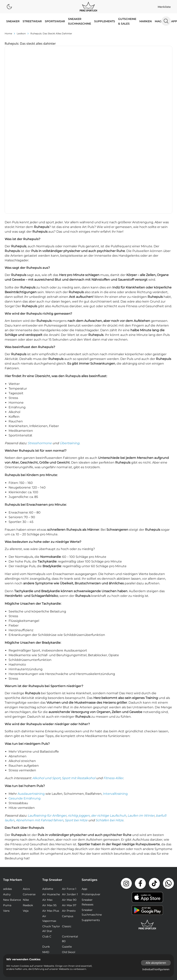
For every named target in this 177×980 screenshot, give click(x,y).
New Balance (12, 811)
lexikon (21, 33)
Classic (67, 838)
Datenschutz (164, 898)
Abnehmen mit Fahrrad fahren (40, 732)
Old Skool (69, 864)
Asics (26, 800)
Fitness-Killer (113, 690)
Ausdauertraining (31, 705)
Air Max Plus (51, 822)
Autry (7, 806)
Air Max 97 (69, 817)
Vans (6, 822)
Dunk (46, 858)
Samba (67, 869)
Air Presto (69, 822)
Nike (26, 811)
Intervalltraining (115, 705)
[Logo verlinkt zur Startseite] (88, 7)
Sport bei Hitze (76, 732)
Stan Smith (70, 875)
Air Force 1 (69, 800)
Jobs (147, 898)
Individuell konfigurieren (156, 969)
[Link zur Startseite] (147, 836)
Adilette (48, 800)
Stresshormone (40, 355)
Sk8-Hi (47, 875)
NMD (46, 864)
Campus (68, 828)
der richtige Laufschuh (109, 727)
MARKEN (146, 21)
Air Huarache (51, 806)
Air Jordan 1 (70, 806)
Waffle (66, 880)
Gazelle (67, 858)
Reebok (28, 817)
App (174, 21)
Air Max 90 (69, 811)
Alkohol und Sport (46, 690)
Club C (47, 848)
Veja (26, 822)
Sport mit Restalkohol (79, 690)
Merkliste (164, 7)
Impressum (132, 898)
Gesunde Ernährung (25, 710)
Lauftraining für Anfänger (47, 727)
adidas (8, 800)
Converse (29, 806)
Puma (7, 817)
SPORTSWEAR (55, 21)
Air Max (47, 811)
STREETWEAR (32, 21)
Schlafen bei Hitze (109, 732)
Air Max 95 (49, 817)
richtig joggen (79, 727)
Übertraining (69, 355)
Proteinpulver (91, 806)
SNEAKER (13, 21)
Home (8, 33)
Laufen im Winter (141, 727)
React (46, 869)
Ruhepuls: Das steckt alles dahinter (51, 33)
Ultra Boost (50, 880)
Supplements (105, 21)
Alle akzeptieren (156, 963)
